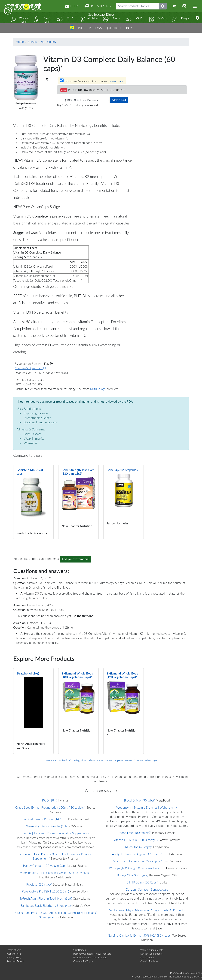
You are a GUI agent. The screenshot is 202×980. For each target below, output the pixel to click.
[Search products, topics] (138, 6)
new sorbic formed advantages (141, 760)
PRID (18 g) (50, 800)
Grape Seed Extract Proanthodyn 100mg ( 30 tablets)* (50, 807)
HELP (71, 6)
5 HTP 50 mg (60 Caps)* (143, 882)
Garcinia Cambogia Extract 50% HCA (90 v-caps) (140, 935)
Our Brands (80, 950)
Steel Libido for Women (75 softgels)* (137, 861)
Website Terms (15, 954)
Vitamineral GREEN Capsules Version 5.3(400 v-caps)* (55, 873)
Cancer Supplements (151, 954)
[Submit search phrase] (163, 6)
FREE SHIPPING (98, 6)
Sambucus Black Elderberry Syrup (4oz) (46, 906)
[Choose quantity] (83, 100)
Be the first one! (84, 616)
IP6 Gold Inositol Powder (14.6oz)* (44, 819)
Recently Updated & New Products (92, 954)
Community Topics (83, 961)
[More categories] (197, 18)
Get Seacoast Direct (101, 14)
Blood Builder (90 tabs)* (140, 800)
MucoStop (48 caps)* (139, 847)
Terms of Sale (14, 950)
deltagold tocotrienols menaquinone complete (98, 760)
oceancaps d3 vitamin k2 (58, 760)
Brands (32, 42)
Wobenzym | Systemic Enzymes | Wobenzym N (147, 807)
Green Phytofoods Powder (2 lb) (47, 826)
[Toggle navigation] (195, 6)
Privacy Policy (14, 957)
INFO (81, 28)
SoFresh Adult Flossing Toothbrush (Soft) (46, 898)
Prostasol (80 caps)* (39, 884)
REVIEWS (95, 28)
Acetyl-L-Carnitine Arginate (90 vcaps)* (137, 854)
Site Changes (147, 957)
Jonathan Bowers (30, 364)
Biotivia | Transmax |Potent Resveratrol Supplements (55, 833)
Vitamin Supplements (152, 950)
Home (20, 42)
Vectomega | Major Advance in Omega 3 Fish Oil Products (147, 910)
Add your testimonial (75, 559)
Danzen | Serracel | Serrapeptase (147, 889)
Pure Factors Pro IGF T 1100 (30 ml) (46, 891)
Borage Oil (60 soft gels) (133, 875)
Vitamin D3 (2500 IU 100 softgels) (136, 840)
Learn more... (117, 81)
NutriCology (48, 42)
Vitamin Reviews (149, 961)
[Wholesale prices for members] (62, 80)
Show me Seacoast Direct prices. (93, 81)
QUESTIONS (114, 28)
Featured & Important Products (90, 957)
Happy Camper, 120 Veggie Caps (45, 866)
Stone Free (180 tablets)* (135, 833)
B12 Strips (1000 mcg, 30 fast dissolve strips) (136, 868)
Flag (49, 364)
